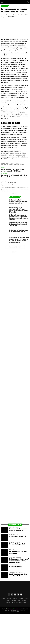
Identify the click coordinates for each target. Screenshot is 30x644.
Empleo (13, 603)
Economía (14, 601)
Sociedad (24, 601)
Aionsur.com (11, 16)
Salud (19, 601)
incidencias (5, 165)
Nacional (21, 599)
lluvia (12, 165)
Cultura (27, 599)
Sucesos (8, 603)
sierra (22, 165)
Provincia (9, 599)
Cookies (15, 609)
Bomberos (18, 163)
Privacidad (10, 609)
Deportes (8, 601)
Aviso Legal (20, 609)
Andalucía (15, 599)
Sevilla (17, 165)
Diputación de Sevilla (21, 603)
